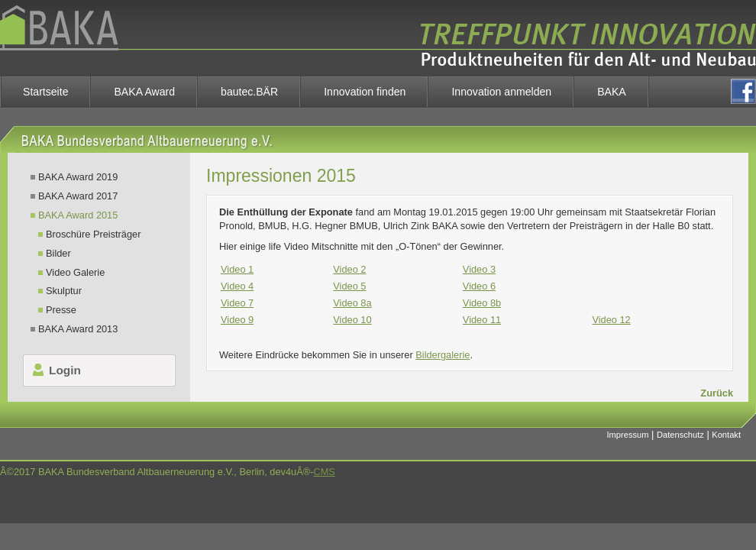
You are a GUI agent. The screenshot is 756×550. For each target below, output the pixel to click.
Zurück (717, 393)
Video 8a (352, 303)
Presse (61, 310)
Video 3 (479, 269)
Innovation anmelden (501, 92)
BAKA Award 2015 (78, 215)
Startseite (45, 92)
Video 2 (349, 269)
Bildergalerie (443, 355)
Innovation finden (365, 92)
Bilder (58, 253)
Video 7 (237, 303)
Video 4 (237, 286)
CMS (324, 472)
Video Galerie (75, 272)
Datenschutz (680, 435)
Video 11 (482, 320)
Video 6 (479, 286)
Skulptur (64, 291)
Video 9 (237, 320)
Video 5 (349, 286)
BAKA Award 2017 (78, 196)
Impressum (628, 435)
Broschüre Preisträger (93, 234)
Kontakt (726, 435)
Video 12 (611, 320)
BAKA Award (144, 92)
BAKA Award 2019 (78, 177)
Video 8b (482, 303)
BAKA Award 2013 (78, 329)
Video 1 (237, 269)
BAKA (612, 92)
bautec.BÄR (249, 92)
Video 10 (352, 320)
